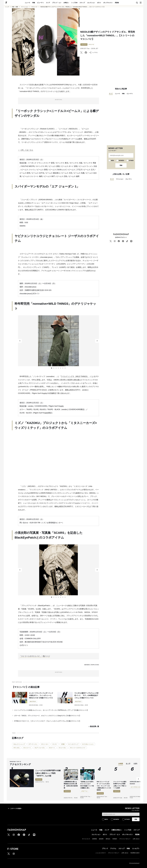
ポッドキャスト (108, 3)
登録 (121, 165)
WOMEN (121, 160)
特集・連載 (15, 7)
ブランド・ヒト (57, 3)
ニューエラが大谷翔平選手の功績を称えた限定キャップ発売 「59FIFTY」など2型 (48, 773)
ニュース (27, 3)
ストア (48, 3)
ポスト (99, 3)
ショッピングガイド (101, 853)
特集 (34, 3)
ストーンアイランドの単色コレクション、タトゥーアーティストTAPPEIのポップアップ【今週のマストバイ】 (51, 710)
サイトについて (86, 839)
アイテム (113, 849)
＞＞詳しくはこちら (26, 150)
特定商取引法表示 (135, 853)
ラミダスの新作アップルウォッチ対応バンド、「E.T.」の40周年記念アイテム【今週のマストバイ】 (86, 695)
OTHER (131, 160)
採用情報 (94, 839)
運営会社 (108, 839)
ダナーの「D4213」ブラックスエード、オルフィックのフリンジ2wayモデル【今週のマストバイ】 (47, 716)
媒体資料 (101, 839)
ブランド (105, 849)
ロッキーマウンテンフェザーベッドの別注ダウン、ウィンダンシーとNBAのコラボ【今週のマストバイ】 (41, 695)
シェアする (93, 53)
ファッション (25, 7)
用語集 (117, 3)
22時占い (66, 3)
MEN (112, 160)
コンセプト (136, 849)
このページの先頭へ (15, 808)
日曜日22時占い (117, 830)
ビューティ (40, 3)
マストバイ (34, 7)
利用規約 (115, 839)
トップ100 (74, 3)
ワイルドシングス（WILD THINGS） (75, 376)
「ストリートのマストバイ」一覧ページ (35, 656)
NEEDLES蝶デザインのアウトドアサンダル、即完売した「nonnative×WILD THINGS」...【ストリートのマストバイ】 (73, 7)
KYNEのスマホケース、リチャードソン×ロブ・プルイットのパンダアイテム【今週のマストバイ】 (47, 721)
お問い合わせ (136, 839)
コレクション (91, 3)
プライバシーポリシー (125, 839)
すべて (111, 94)
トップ (7, 7)
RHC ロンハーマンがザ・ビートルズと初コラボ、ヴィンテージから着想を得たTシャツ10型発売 (104, 786)
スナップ (82, 3)
